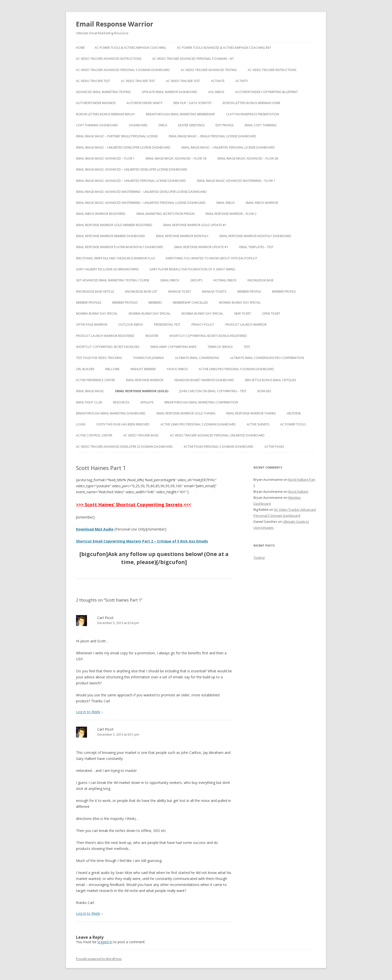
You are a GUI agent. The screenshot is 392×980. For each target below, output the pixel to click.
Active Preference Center (95, 380)
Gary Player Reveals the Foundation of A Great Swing (192, 269)
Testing (259, 558)
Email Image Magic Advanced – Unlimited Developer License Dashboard (132, 169)
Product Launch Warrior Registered (105, 336)
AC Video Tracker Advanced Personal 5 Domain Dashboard (123, 70)
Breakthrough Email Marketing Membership (180, 114)
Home (80, 48)
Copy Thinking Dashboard (97, 125)
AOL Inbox (216, 92)
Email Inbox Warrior (262, 203)
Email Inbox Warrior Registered (101, 214)
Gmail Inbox (170, 280)
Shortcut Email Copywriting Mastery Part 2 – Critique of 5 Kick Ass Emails (142, 541)
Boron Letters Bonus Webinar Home (251, 103)
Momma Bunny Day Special (240, 303)
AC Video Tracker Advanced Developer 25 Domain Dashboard (124, 447)
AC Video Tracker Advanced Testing (209, 70)
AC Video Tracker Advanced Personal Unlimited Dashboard (217, 435)
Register (152, 336)
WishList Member (143, 369)
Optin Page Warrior (92, 325)
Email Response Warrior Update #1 (201, 247)
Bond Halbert (298, 492)
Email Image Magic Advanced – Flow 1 (105, 158)
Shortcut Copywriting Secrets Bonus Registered (208, 336)
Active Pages (274, 447)
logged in (105, 942)
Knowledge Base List (141, 292)
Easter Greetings (191, 125)
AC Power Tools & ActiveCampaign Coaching (130, 48)
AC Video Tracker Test (93, 81)
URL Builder (85, 369)
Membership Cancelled (190, 303)
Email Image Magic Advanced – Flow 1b (176, 158)
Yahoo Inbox (177, 369)
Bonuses (264, 391)
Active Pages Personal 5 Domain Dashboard (219, 447)
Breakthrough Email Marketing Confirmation (201, 402)
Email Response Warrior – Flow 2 (231, 214)
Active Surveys (258, 424)
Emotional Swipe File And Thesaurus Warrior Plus (115, 258)
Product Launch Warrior (246, 325)
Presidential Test (167, 325)
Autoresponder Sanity (144, 103)
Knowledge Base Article (95, 292)
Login (81, 424)
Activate (218, 81)
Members (155, 303)
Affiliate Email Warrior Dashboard (169, 92)
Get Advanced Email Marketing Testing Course (113, 280)
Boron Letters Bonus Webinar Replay (105, 114)
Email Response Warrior (115, 24)
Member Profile (249, 292)
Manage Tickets (214, 292)
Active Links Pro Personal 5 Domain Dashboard (236, 369)
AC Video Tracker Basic (141, 435)
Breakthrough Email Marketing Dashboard (111, 413)
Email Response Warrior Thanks (251, 413)
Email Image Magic (90, 391)
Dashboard (138, 125)
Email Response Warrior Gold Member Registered (114, 225)
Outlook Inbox (131, 325)
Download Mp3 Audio (95, 529)
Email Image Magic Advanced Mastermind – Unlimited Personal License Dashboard (141, 203)
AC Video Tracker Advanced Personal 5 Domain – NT (193, 59)
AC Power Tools (293, 424)
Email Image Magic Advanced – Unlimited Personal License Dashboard (131, 181)
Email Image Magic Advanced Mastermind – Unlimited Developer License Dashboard (141, 192)
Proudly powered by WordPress (99, 959)
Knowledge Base (260, 280)
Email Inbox (226, 203)
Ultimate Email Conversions (197, 358)
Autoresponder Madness (96, 103)
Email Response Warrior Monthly (182, 236)
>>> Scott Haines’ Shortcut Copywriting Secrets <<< (133, 505)
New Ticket (243, 314)
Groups (196, 280)
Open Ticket (271, 314)
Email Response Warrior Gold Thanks (186, 413)
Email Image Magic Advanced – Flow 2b (248, 158)
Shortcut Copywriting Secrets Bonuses (108, 347)
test (247, 347)
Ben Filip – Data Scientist (193, 103)
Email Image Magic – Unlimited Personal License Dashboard (228, 147)
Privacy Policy (203, 325)
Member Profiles (89, 303)
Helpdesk (294, 413)
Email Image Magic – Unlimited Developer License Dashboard (123, 147)
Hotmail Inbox (225, 280)
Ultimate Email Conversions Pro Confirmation (267, 358)
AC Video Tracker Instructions (272, 70)
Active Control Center (94, 435)
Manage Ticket (180, 292)
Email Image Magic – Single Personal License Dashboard (212, 136)
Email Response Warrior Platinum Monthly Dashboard (120, 247)
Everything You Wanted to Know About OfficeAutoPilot (211, 258)
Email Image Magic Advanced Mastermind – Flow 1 (236, 181)
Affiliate (147, 402)
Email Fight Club (89, 402)
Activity (242, 81)
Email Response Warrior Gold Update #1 (195, 225)
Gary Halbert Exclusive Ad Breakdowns (107, 269)
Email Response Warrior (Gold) (142, 391)
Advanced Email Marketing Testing (103, 92)
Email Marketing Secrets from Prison (165, 214)
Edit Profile (225, 125)
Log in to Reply (88, 712)
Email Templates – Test (256, 247)
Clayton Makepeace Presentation (252, 114)
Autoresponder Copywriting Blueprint (266, 92)
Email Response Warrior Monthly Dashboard (255, 236)
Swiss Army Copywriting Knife (173, 347)
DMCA (163, 125)
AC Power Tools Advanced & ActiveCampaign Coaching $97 (224, 48)
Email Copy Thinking (261, 125)
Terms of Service (220, 347)
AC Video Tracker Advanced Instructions (109, 59)
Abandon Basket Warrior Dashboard (204, 380)
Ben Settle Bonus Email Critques (270, 380)
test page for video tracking (99, 358)
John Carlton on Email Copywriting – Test (213, 391)
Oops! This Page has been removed (123, 424)
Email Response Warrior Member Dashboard (110, 236)
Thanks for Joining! (148, 358)
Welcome (112, 369)
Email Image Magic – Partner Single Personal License (117, 136)
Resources (121, 402)
